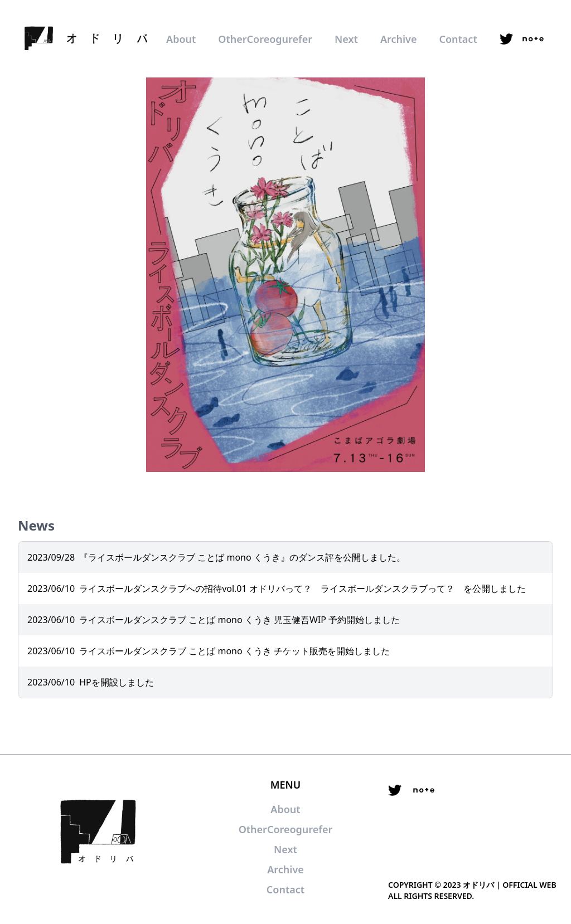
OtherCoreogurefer (265, 39)
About (181, 39)
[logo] (83, 39)
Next (346, 39)
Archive (399, 39)
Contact (458, 39)
